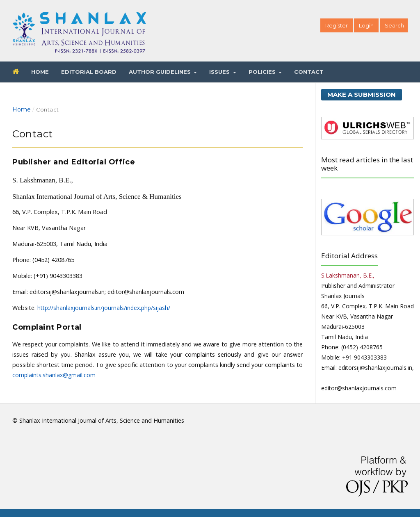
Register (337, 25)
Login (366, 25)
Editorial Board (89, 72)
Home (40, 72)
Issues (220, 72)
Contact (309, 72)
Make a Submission (362, 95)
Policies (263, 72)
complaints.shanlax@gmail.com (54, 375)
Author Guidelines (161, 72)
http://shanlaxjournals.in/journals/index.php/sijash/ (104, 308)
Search (394, 25)
